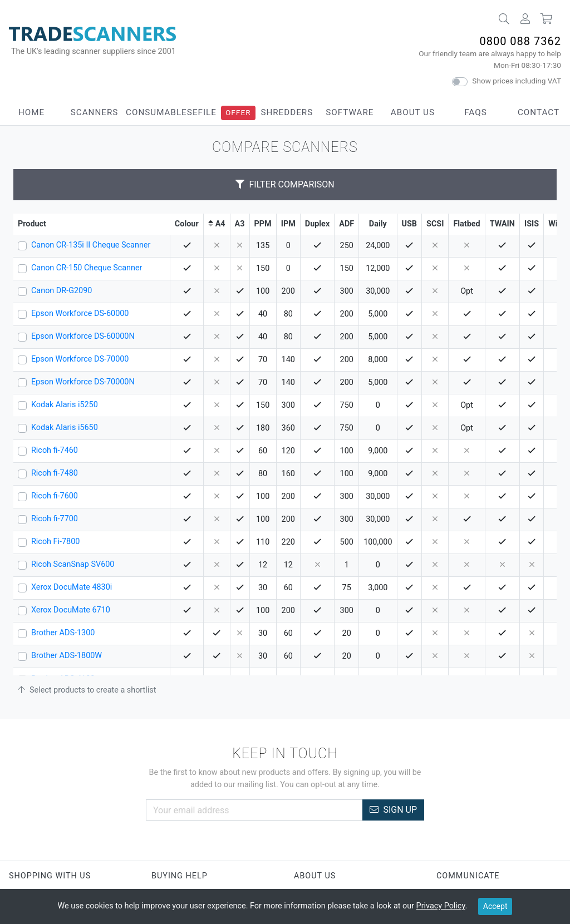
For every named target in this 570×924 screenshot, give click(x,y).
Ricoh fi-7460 (55, 450)
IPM (288, 224)
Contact (539, 112)
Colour (187, 224)
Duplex (317, 224)
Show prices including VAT (517, 81)
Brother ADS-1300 (63, 633)
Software (350, 112)
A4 (220, 224)
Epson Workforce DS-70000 (80, 359)
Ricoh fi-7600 (55, 496)
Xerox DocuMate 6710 (71, 610)
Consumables (159, 112)
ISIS (532, 224)
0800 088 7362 (520, 41)
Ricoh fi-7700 (55, 519)
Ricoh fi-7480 (55, 473)
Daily (378, 224)
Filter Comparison (285, 184)
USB (410, 224)
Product (32, 224)
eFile (205, 112)
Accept (495, 906)
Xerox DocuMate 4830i (72, 587)
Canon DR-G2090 (62, 291)
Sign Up (393, 810)
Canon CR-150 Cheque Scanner (87, 268)
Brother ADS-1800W (67, 656)
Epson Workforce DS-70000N (83, 382)
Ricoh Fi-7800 (55, 542)
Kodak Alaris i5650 (65, 428)
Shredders (287, 112)
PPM (263, 224)
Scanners (95, 112)
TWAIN (502, 224)
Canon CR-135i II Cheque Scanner (91, 245)
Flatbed (466, 224)
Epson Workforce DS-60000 (80, 313)
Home (31, 112)
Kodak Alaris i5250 (65, 405)
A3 (240, 224)
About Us (413, 112)
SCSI (435, 224)
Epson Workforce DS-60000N (83, 336)
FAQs (475, 112)
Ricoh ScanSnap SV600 (73, 564)
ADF (347, 224)
